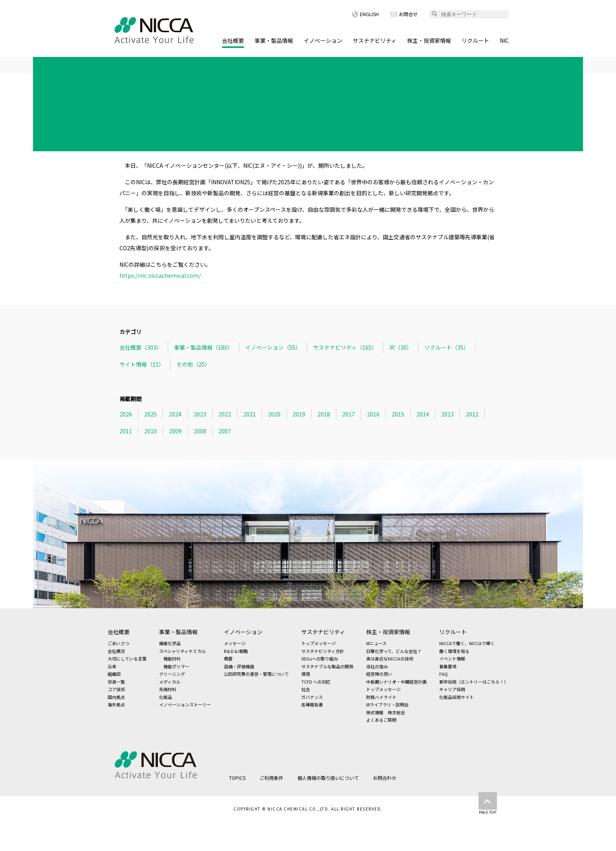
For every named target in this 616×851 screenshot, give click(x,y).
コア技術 (116, 689)
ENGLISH (365, 14)
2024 (175, 414)
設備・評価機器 (239, 666)
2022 (225, 414)
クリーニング (172, 674)
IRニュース (376, 643)
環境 (306, 674)
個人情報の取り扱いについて (328, 778)
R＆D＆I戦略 (236, 651)
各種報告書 (312, 704)
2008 (200, 431)
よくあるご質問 (381, 720)
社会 (306, 689)
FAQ (444, 674)
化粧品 (166, 697)
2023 (200, 414)
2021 (249, 414)
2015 (398, 414)
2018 (324, 414)
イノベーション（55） (273, 347)
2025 (150, 414)
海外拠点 (116, 704)
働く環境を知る (454, 651)
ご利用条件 (271, 778)
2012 (472, 414)
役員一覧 (116, 682)
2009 (175, 431)
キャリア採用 (452, 689)
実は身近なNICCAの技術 (390, 658)
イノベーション (323, 40)
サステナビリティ (375, 40)
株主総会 (396, 712)
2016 (373, 414)
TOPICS (146, 64)
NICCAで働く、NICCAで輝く (467, 643)
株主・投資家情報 (429, 40)
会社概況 (116, 651)
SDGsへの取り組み (320, 658)
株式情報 (375, 712)
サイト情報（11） (142, 364)
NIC (504, 40)
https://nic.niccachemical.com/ (160, 275)
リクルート (475, 40)
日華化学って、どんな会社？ (394, 651)
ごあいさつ (118, 643)
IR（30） (401, 347)
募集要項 (448, 666)
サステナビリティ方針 (323, 651)
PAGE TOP (488, 803)
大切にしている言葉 (127, 658)
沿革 (112, 666)
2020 (274, 414)
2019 (299, 414)
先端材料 (168, 689)
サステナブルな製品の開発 (327, 666)
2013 (447, 414)
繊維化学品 (170, 643)
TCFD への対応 (316, 682)
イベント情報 (452, 658)
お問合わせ (385, 778)
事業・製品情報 (274, 40)
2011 (126, 431)
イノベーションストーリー (185, 704)
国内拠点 (116, 697)
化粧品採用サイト (456, 697)
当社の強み (377, 666)
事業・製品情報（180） (203, 347)
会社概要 (233, 40)
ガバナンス (312, 697)
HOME (116, 64)
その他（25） (193, 364)
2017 (348, 414)
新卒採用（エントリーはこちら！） (474, 682)
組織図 (114, 674)
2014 (423, 414)
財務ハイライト (381, 697)
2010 (150, 431)
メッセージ (235, 643)
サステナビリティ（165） (345, 347)
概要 (228, 658)
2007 (225, 431)
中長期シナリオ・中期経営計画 (396, 682)
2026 (126, 414)
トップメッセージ (319, 643)
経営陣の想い (379, 674)
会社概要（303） (141, 347)
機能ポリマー (176, 666)
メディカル (170, 682)
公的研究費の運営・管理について (256, 674)
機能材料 (172, 658)
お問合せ (404, 14)
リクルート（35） (447, 347)
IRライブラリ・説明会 (387, 704)
